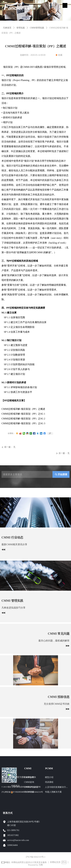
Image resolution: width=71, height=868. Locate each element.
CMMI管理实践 (37, 28)
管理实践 (21, 28)
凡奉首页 (7, 28)
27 (50, 433)
